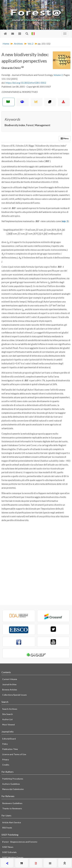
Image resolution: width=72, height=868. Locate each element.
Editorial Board (9, 739)
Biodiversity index (15, 125)
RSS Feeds (7, 828)
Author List (7, 719)
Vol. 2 (31, 44)
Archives (18, 44)
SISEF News (8, 847)
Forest (30, 125)
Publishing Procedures (13, 779)
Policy (5, 744)
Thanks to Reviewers (12, 808)
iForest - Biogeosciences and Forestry (20, 842)
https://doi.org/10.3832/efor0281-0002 (26, 83)
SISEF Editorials (9, 852)
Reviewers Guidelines (12, 803)
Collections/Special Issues (14, 695)
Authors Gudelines (11, 784)
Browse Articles (10, 690)
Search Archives (10, 709)
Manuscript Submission (13, 789)
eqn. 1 (65, 221)
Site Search (7, 714)
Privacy (6, 759)
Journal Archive (9, 684)
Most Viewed (8, 725)
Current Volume (10, 679)
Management (42, 125)
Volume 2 (58, 75)
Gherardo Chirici (13, 68)
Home (6, 44)
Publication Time (10, 749)
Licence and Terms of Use (14, 754)
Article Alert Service (12, 822)
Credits (6, 765)
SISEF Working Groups (13, 857)
